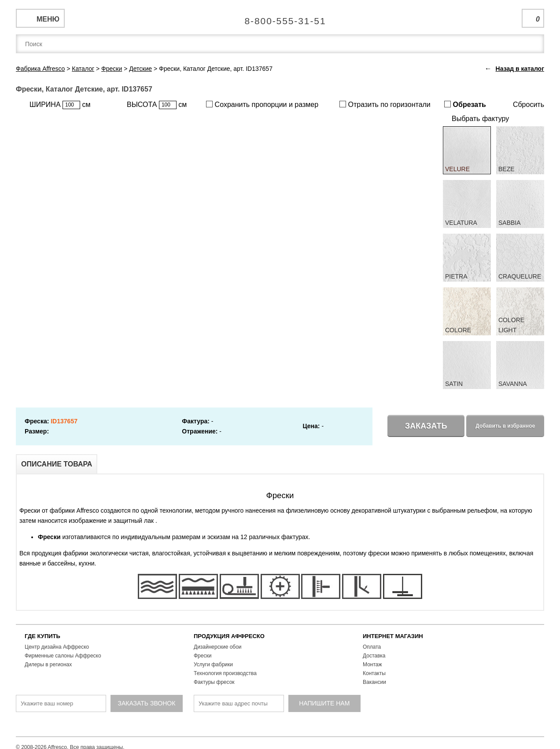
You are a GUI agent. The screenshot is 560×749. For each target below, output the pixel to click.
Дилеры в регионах (48, 665)
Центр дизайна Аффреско (57, 647)
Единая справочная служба (280, 18)
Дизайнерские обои (218, 647)
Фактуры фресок (214, 682)
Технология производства (225, 673)
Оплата (372, 647)
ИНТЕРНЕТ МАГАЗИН (393, 636)
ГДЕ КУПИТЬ (42, 636)
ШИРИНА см (60, 105)
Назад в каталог (520, 69)
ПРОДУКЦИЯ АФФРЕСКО (229, 636)
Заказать (426, 426)
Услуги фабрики (213, 665)
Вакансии (374, 682)
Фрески (203, 656)
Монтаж (372, 665)
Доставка (374, 656)
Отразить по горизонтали (385, 105)
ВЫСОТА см (157, 105)
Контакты (374, 673)
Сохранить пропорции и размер (262, 105)
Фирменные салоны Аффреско (63, 656)
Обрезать (465, 105)
